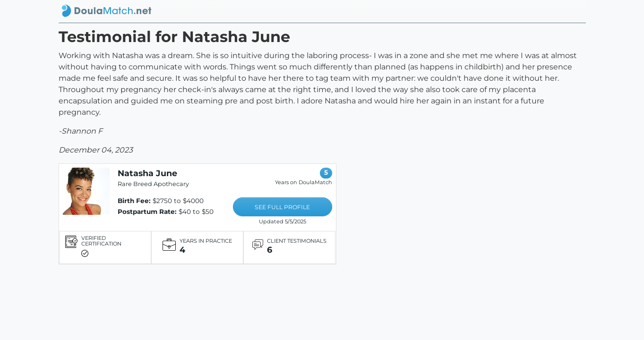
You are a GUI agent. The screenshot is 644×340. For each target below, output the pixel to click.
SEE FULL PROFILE (282, 207)
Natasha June (147, 173)
